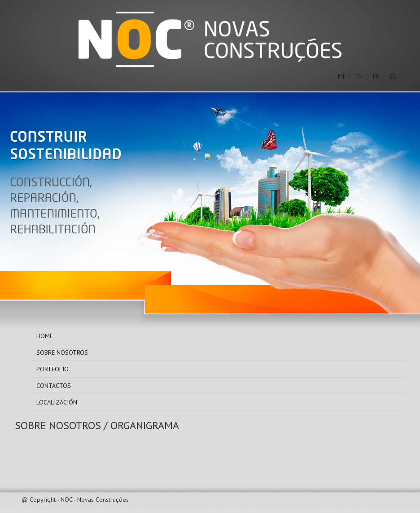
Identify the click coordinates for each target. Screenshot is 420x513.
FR (376, 77)
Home (45, 336)
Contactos (54, 386)
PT (341, 77)
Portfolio (52, 369)
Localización (57, 402)
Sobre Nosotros (62, 352)
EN (359, 77)
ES (393, 77)
